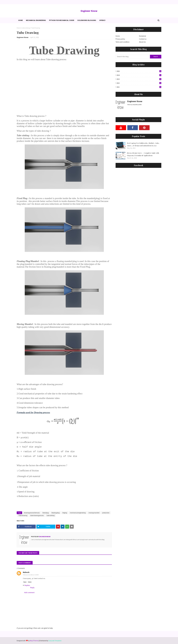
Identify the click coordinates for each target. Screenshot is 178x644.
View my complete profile (134, 105)
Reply (25, 582)
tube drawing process (37, 515)
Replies (27, 585)
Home (19, 28)
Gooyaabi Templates (55, 641)
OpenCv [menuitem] (102, 20)
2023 (139, 79)
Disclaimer (143, 36)
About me (142, 42)
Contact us (143, 39)
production (106, 513)
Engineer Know (89, 11)
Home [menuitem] (21, 20)
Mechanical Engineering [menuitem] (36, 20)
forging (65, 513)
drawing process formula (32, 513)
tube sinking (26, 28)
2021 (139, 87)
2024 (139, 75)
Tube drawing (23, 515)
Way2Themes (34, 641)
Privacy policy (120, 39)
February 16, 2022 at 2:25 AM (31, 575)
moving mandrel (94, 513)
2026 (139, 71)
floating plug (56, 513)
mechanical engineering (78, 513)
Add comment (29, 592)
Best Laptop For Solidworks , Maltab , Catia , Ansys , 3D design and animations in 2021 (143, 144)
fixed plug (46, 513)
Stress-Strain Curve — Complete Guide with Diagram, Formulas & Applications (143, 154)
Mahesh (26, 572)
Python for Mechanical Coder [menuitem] (62, 20)
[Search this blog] (133, 57)
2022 (139, 83)
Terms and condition (122, 42)
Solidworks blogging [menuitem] (87, 20)
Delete (30, 582)
